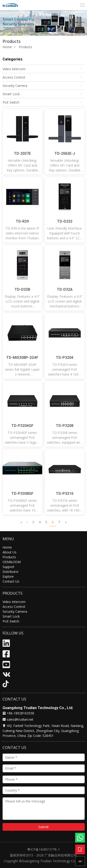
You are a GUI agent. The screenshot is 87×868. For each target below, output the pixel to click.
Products (9, 557)
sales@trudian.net (18, 719)
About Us (10, 552)
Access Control (14, 77)
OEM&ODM (12, 562)
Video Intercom (14, 69)
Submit (43, 827)
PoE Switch (11, 102)
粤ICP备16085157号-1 (43, 849)
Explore (8, 576)
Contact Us (11, 581)
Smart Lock (11, 94)
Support (8, 567)
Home (7, 47)
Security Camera (15, 86)
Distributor (11, 572)
